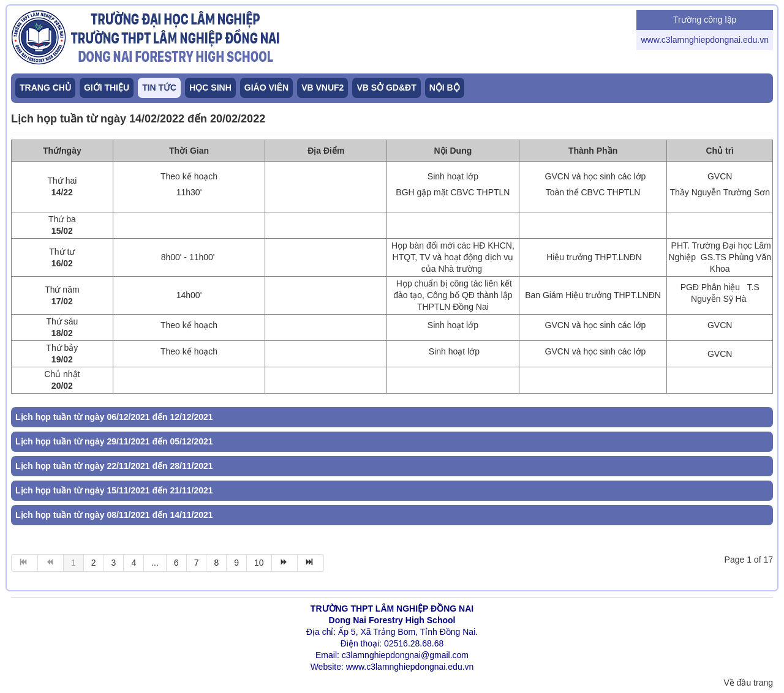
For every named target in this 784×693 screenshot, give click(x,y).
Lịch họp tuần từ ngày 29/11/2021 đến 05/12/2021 (114, 441)
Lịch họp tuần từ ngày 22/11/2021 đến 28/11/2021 (114, 466)
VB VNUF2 (322, 88)
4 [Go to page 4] (134, 563)
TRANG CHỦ (45, 88)
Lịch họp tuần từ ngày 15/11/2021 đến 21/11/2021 (114, 490)
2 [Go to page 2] (94, 563)
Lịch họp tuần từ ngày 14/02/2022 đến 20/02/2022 (138, 119)
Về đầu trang (748, 683)
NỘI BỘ (445, 88)
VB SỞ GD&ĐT (386, 88)
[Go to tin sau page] (285, 563)
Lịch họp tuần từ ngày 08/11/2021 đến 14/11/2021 (114, 515)
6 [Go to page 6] (176, 563)
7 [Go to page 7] (197, 563)
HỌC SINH (210, 88)
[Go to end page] (311, 563)
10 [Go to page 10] (259, 563)
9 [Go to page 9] (236, 563)
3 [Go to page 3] (114, 563)
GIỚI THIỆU (107, 88)
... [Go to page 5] (155, 563)
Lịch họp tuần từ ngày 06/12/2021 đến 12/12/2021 (114, 417)
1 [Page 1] (73, 563)
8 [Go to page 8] (216, 563)
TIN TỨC (159, 88)
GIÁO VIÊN (266, 88)
